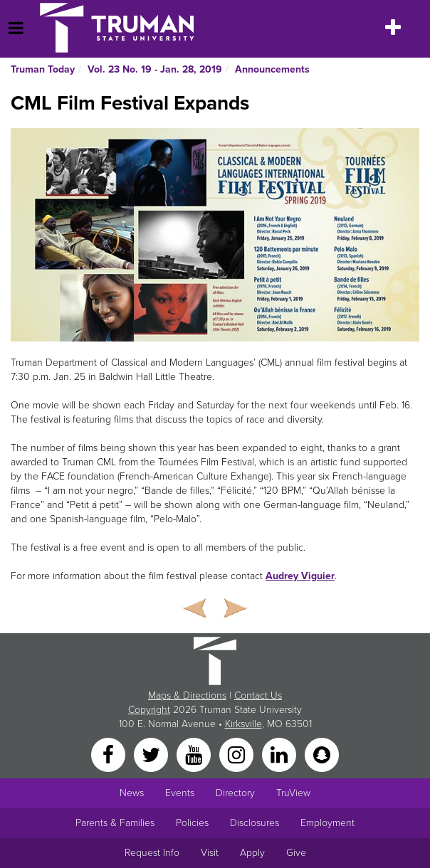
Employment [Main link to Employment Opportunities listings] (327, 823)
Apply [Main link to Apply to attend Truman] (252, 853)
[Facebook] (110, 755)
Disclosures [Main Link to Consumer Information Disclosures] (255, 823)
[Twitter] (152, 755)
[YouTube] (195, 755)
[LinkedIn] (280, 755)
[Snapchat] (322, 755)
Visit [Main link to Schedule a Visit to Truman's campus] (210, 853)
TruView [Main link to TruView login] (293, 793)
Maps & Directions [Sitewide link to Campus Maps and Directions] (187, 695)
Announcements (272, 69)
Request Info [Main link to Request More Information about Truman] (152, 853)
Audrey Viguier (300, 576)
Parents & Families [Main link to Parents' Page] (115, 823)
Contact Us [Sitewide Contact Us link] (258, 695)
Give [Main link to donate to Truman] (296, 853)
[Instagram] (238, 755)
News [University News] (132, 793)
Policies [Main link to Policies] (192, 823)
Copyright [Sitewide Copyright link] (149, 710)
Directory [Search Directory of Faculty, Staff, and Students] (235, 793)
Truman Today (43, 69)
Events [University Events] (180, 793)
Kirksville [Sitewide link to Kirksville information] (243, 724)
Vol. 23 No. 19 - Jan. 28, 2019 (155, 69)
